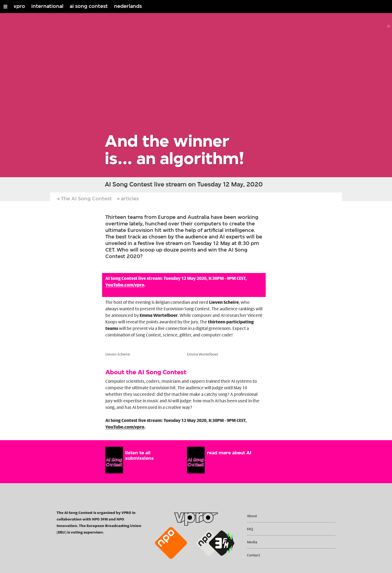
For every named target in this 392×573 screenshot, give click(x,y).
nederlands (128, 7)
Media (252, 542)
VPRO (127, 513)
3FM (104, 519)
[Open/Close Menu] (5, 7)
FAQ (250, 529)
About (252, 516)
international (47, 7)
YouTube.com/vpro (125, 285)
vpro (19, 7)
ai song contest (89, 7)
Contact (253, 555)
